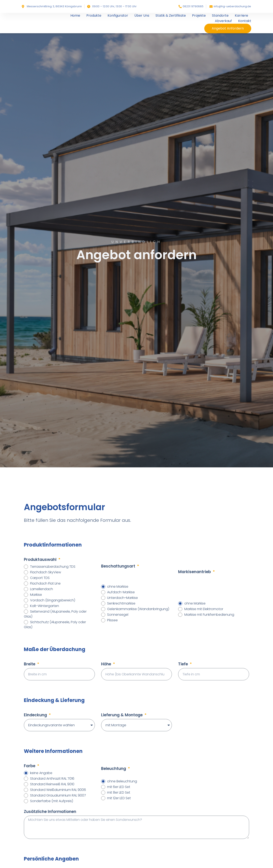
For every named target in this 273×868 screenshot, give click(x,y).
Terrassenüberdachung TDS (53, 567)
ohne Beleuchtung (122, 781)
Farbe (30, 766)
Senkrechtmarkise (121, 603)
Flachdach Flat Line (45, 583)
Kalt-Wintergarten (45, 606)
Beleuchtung (114, 769)
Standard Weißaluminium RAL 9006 (58, 790)
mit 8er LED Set (119, 792)
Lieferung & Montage (122, 715)
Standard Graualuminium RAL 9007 (58, 795)
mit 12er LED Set (119, 798)
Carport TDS (40, 578)
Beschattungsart (119, 566)
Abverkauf (223, 21)
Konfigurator (118, 15)
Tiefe (184, 664)
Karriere (241, 15)
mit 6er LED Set (119, 787)
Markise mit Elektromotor (204, 609)
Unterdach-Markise (122, 598)
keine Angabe (41, 773)
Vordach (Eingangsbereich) (53, 600)
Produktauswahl (41, 560)
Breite (30, 664)
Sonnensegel (118, 615)
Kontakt (245, 21)
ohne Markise (118, 587)
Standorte (220, 15)
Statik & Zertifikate (171, 15)
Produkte (94, 15)
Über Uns (142, 15)
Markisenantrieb (195, 572)
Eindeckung (36, 715)
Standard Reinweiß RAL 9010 (52, 784)
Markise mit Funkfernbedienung (209, 615)
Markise (36, 595)
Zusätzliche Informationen (50, 812)
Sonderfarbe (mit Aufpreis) (52, 801)
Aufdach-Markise (121, 592)
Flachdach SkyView (46, 572)
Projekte (199, 15)
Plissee (112, 620)
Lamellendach (42, 589)
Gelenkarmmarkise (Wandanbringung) (138, 609)
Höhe (107, 664)
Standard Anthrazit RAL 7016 (52, 779)
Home (75, 15)
